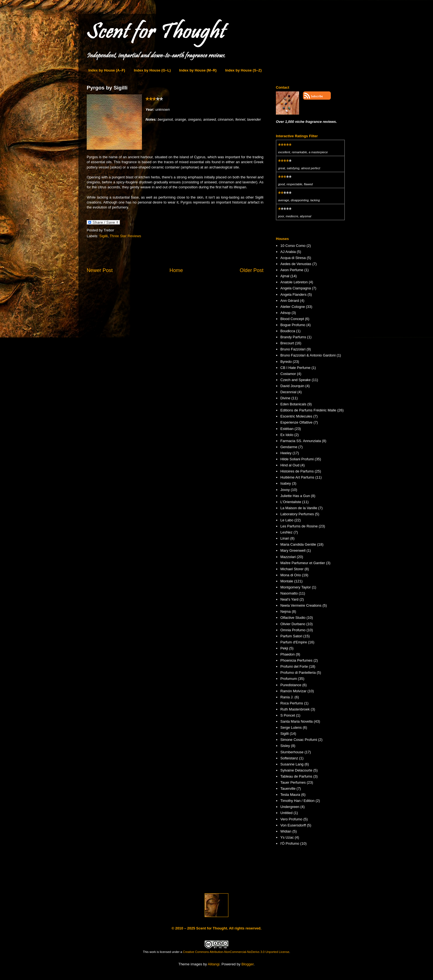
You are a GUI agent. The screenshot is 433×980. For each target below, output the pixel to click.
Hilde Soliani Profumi (297, 459)
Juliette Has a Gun (295, 496)
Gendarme (289, 447)
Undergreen (290, 807)
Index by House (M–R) (198, 70)
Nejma (286, 611)
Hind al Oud (290, 465)
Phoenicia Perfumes (296, 660)
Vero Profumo (291, 819)
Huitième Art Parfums (297, 477)
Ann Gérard (290, 301)
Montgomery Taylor (295, 587)
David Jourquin (292, 386)
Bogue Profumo (293, 325)
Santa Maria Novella (296, 721)
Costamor (288, 374)
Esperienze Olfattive (296, 422)
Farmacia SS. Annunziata (301, 441)
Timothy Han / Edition (297, 801)
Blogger (247, 964)
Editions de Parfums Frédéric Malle (308, 410)
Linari (285, 538)
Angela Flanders (293, 294)
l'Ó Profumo (290, 843)
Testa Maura (290, 795)
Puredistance (291, 685)
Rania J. (287, 697)
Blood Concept (292, 319)
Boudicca (288, 331)
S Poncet (288, 715)
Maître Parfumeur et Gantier (303, 563)
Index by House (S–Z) (243, 70)
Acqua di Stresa (293, 258)
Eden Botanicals (293, 404)
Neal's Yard (289, 599)
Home (176, 270)
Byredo (286, 362)
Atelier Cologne (293, 307)
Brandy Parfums (293, 337)
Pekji (284, 648)
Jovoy (285, 490)
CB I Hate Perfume (295, 368)
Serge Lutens (291, 727)
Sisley (285, 746)
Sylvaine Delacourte (296, 770)
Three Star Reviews (125, 236)
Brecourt (287, 343)
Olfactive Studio (293, 618)
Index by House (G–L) (152, 70)
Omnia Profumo (293, 630)
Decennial (288, 392)
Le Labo (287, 520)
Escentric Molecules (296, 416)
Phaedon (287, 654)
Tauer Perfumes (293, 782)
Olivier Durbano (293, 624)
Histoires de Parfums (297, 471)
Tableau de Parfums (296, 776)
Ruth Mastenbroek (295, 709)
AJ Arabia (288, 252)
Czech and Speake (295, 380)
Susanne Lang (292, 764)
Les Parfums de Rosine (299, 526)
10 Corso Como (293, 246)
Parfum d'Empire (294, 642)
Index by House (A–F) (107, 70)
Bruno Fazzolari (293, 349)
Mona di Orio (291, 575)
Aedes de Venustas (296, 264)
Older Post (252, 270)
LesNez (286, 532)
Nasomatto (289, 593)
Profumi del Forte (294, 666)
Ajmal (285, 276)
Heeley (286, 453)
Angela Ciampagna (296, 288)
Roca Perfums (292, 703)
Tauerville (288, 789)
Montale (287, 581)
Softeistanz (289, 758)
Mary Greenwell (293, 550)
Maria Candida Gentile (298, 544)
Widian (286, 831)
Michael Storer (292, 569)
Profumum (289, 679)
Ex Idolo (287, 435)
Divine (285, 398)
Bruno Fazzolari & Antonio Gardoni (308, 355)
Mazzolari (288, 557)
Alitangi (214, 964)
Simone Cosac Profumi (299, 740)
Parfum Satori (291, 636)
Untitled (286, 813)
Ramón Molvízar (293, 691)
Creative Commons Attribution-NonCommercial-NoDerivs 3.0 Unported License (236, 952)
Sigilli (104, 236)
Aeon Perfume (292, 270)
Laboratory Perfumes (297, 514)
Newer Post (100, 270)
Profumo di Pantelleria (298, 673)
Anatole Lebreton (294, 282)
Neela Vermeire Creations (301, 605)
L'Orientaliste (291, 502)
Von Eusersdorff (293, 825)
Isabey (286, 483)
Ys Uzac (287, 837)
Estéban (287, 429)
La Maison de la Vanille (299, 508)
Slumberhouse (292, 752)
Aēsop (285, 313)
